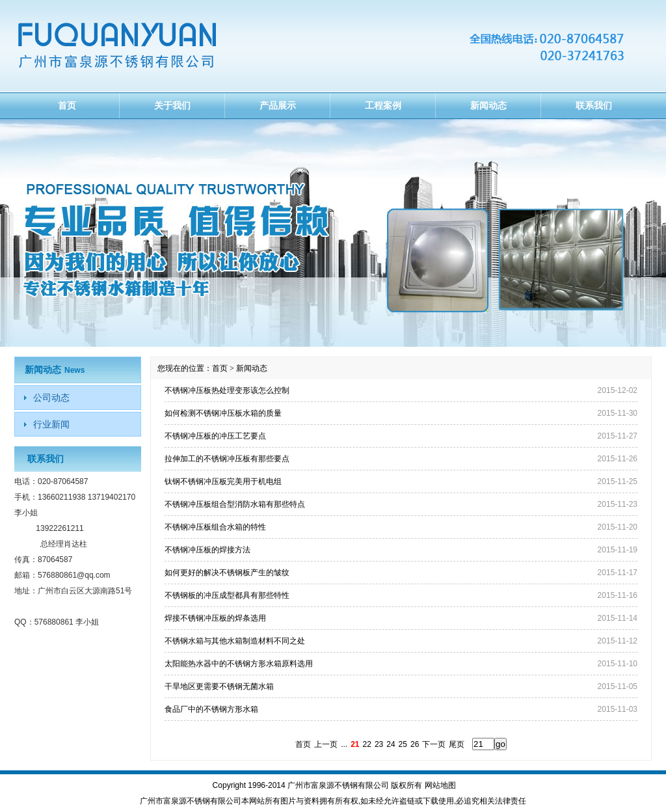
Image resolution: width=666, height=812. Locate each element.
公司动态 (51, 398)
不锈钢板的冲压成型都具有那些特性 (227, 595)
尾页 (457, 744)
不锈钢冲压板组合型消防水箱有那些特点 (235, 504)
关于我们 (172, 105)
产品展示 (278, 105)
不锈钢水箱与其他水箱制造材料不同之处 (235, 641)
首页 (67, 105)
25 (403, 744)
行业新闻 (51, 424)
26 (415, 744)
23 (379, 744)
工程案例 (383, 105)
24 (391, 744)
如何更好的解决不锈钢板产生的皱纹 (227, 573)
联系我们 (594, 105)
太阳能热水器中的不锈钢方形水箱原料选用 (239, 664)
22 (367, 744)
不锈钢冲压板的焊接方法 (207, 550)
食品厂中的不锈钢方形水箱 (211, 709)
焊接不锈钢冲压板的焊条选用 (215, 618)
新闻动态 (488, 105)
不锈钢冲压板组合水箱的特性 (215, 527)
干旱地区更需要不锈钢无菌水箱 (219, 686)
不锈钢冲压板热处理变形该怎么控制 (227, 390)
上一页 (326, 744)
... (344, 744)
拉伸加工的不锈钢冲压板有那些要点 (227, 459)
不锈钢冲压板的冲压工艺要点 (215, 436)
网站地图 (440, 785)
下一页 (434, 744)
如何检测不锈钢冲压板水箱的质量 (223, 413)
